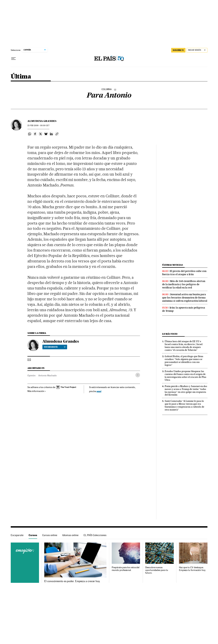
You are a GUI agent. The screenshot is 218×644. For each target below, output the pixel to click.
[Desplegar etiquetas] (138, 375)
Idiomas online (70, 535)
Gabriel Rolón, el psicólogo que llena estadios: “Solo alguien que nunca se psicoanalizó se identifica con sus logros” (184, 361)
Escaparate (17, 535)
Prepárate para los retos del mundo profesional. (126, 569)
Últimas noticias (173, 265)
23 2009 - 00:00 (38, 126)
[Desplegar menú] (13, 59)
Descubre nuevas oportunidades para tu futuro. (157, 570)
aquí (99, 391)
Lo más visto (170, 334)
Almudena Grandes (42, 121)
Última (21, 77)
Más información (37, 391)
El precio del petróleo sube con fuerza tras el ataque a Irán (184, 273)
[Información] (115, 90)
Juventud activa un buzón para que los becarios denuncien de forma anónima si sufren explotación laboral (185, 298)
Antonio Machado (48, 375)
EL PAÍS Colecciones (95, 535)
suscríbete (178, 50)
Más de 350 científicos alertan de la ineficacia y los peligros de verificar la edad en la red (184, 284)
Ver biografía (55, 347)
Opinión (32, 375)
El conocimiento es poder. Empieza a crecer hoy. (72, 581)
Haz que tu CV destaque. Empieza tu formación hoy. (192, 569)
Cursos (33, 535)
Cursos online (50, 535)
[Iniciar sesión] (197, 50)
